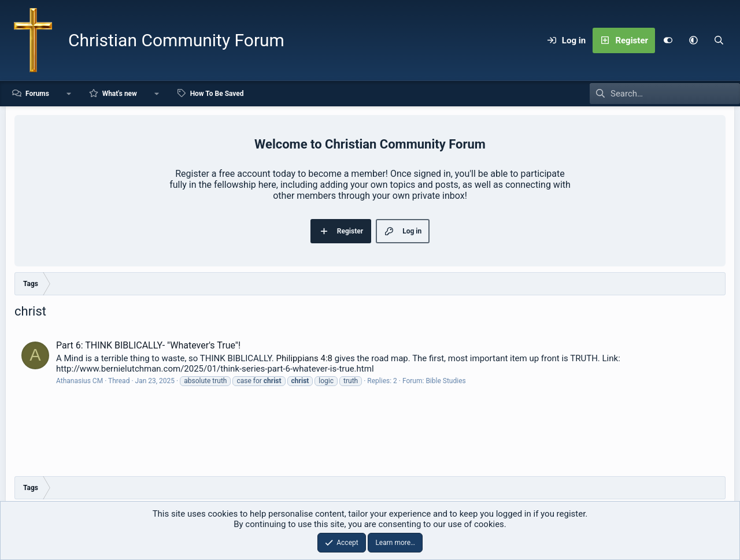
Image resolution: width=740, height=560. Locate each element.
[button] (693, 40)
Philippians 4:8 (304, 358)
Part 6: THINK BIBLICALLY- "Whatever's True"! (148, 345)
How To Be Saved (217, 94)
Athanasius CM (79, 381)
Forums (37, 94)
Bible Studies (445, 381)
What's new (120, 94)
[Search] (719, 40)
